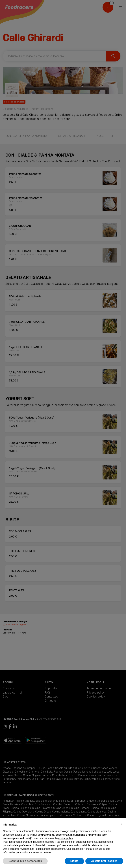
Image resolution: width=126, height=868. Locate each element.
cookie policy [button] (65, 838)
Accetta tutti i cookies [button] (104, 861)
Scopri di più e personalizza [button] (25, 861)
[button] (121, 824)
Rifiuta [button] (74, 861)
